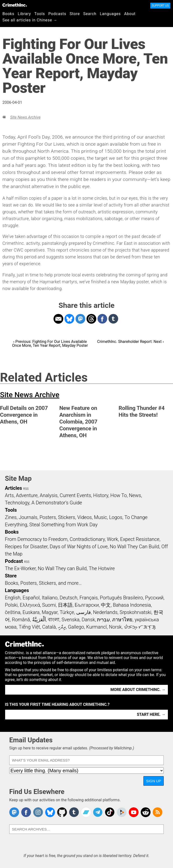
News (135, 495)
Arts (9, 495)
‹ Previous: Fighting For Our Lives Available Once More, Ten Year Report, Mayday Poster (50, 344)
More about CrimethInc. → (138, 690)
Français (89, 598)
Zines (11, 517)
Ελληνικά (30, 605)
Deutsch (68, 598)
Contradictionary (87, 539)
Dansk (88, 620)
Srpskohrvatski (136, 612)
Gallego (76, 627)
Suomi (49, 605)
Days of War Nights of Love (79, 547)
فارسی (84, 612)
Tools (40, 14)
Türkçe (67, 612)
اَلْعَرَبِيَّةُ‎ (39, 620)
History (101, 495)
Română (21, 620)
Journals (28, 517)
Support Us (160, 6)
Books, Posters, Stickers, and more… (43, 583)
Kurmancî (97, 627)
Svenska (70, 620)
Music (100, 517)
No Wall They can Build (62, 568)
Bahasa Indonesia (132, 605)
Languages (110, 14)
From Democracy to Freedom (36, 539)
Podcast (14, 561)
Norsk (115, 627)
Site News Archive (25, 117)
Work (113, 539)
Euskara (31, 612)
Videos (85, 517)
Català (49, 627)
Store (75, 14)
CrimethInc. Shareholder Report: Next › (130, 342)
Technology (17, 503)
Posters (48, 517)
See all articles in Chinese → (30, 20)
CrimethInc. (15, 5)
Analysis (49, 495)
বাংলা (54, 620)
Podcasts (57, 14)
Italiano (50, 598)
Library (24, 14)
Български (87, 605)
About (130, 14)
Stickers (67, 517)
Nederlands (105, 612)
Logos (116, 517)
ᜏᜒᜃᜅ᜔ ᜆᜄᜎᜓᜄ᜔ (140, 627)
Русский (154, 598)
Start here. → (151, 714)
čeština (13, 612)
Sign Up (154, 781)
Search (90, 14)
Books (8, 14)
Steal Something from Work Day (63, 525)
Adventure (27, 495)
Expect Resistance (140, 539)
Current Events (75, 495)
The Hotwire (102, 568)
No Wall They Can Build (135, 547)
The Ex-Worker (20, 568)
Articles (13, 488)
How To (119, 495)
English (13, 598)
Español (31, 598)
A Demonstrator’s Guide (57, 503)
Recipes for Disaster (26, 547)
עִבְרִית (103, 620)
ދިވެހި (62, 627)
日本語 (65, 605)
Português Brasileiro (121, 598)
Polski (11, 605)
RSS (26, 489)
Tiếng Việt (29, 627)
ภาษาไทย (122, 620)
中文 (106, 605)
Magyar (50, 612)
